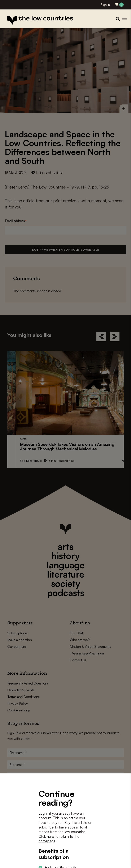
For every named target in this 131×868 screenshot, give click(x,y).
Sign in (105, 5)
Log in (43, 813)
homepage (47, 841)
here (51, 836)
